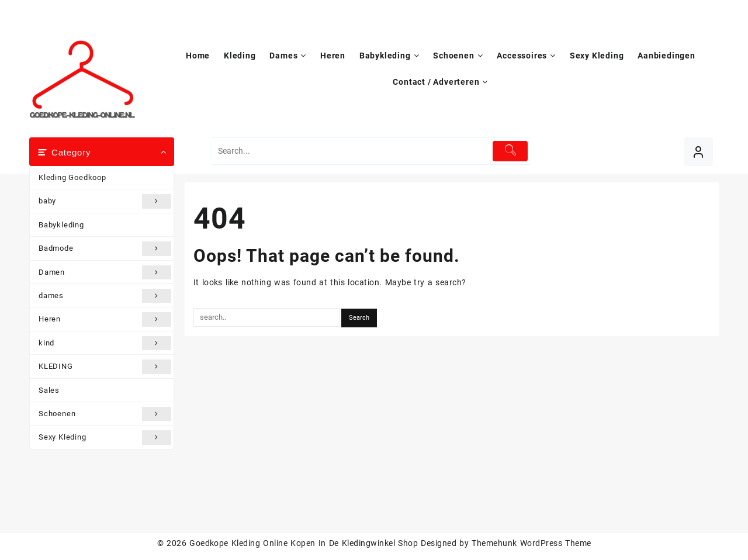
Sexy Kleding (105, 437)
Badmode (105, 248)
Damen (105, 272)
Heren (105, 319)
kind (105, 343)
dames (105, 296)
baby (105, 201)
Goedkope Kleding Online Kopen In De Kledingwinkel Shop (304, 543)
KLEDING (105, 367)
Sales (49, 390)
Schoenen (105, 414)
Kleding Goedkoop (72, 177)
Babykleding (61, 225)
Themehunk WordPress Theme (531, 543)
